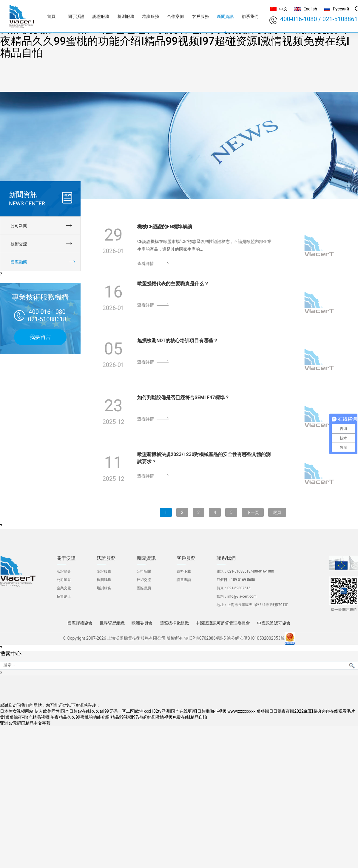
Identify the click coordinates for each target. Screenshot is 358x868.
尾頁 (277, 512)
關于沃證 (66, 558)
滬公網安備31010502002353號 (256, 638)
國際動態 (144, 588)
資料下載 (184, 571)
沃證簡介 (64, 571)
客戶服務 (186, 558)
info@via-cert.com (242, 596)
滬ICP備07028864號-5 (205, 638)
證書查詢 (184, 580)
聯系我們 (226, 558)
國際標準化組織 (174, 623)
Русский (341, 9)
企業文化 (64, 588)
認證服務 (104, 571)
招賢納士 (64, 596)
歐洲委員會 (142, 623)
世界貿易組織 (112, 623)
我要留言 (40, 337)
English (310, 9)
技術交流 (144, 580)
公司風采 (64, 580)
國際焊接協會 (80, 623)
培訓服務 (104, 588)
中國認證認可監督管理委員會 (223, 623)
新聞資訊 (146, 558)
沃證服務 (106, 558)
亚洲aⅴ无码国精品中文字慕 (25, 723)
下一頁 (253, 512)
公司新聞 (144, 571)
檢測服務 (104, 580)
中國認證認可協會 (274, 623)
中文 (283, 9)
